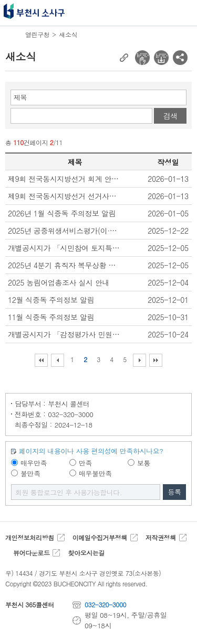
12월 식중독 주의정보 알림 (51, 300)
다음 (139, 360)
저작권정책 (161, 537)
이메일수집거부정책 (100, 537)
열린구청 (37, 34)
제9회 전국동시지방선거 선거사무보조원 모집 (65, 196)
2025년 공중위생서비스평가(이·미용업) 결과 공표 (65, 231)
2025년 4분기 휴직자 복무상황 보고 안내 (65, 265)
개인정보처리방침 (30, 537)
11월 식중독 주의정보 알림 (51, 317)
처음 (41, 360)
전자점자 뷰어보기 (142, 58)
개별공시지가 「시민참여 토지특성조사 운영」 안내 (65, 248)
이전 (58, 360)
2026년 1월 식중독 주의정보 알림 (62, 213)
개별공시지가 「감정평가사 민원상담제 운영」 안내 (65, 334)
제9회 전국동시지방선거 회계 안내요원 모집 (65, 179)
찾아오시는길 (86, 553)
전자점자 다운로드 (161, 58)
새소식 (68, 34)
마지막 (156, 360)
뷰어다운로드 (31, 553)
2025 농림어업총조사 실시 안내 (59, 282)
